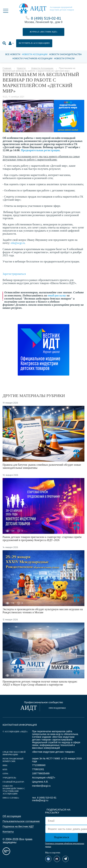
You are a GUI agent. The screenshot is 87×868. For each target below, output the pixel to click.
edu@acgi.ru (18, 243)
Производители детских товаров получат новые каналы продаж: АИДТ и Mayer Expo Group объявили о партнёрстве (40, 683)
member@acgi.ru (41, 786)
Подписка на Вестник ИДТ (18, 826)
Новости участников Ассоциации (32, 59)
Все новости (13, 54)
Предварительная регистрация (40, 150)
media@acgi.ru (40, 800)
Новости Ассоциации (35, 54)
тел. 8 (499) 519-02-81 (44, 798)
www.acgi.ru (57, 734)
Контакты (8, 832)
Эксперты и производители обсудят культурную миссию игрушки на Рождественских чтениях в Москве (43, 611)
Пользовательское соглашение (21, 821)
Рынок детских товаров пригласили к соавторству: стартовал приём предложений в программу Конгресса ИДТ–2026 (42, 539)
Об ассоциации (12, 816)
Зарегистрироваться (14, 274)
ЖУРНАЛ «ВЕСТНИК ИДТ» (43, 32)
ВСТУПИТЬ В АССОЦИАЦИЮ (34, 43)
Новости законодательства (65, 54)
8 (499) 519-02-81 (46, 18)
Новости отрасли (64, 59)
